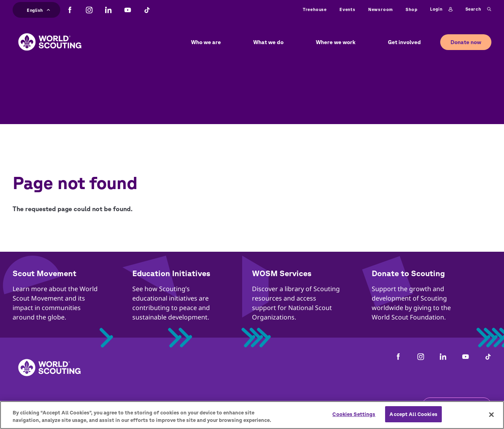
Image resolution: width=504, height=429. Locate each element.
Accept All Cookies (413, 419)
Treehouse (315, 9)
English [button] (38, 9)
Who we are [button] (206, 42)
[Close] (491, 419)
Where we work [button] (336, 42)
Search (478, 9)
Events (347, 9)
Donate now (466, 42)
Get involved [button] (404, 42)
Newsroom (381, 9)
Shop (411, 9)
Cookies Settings (354, 419)
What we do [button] (268, 42)
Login (441, 9)
